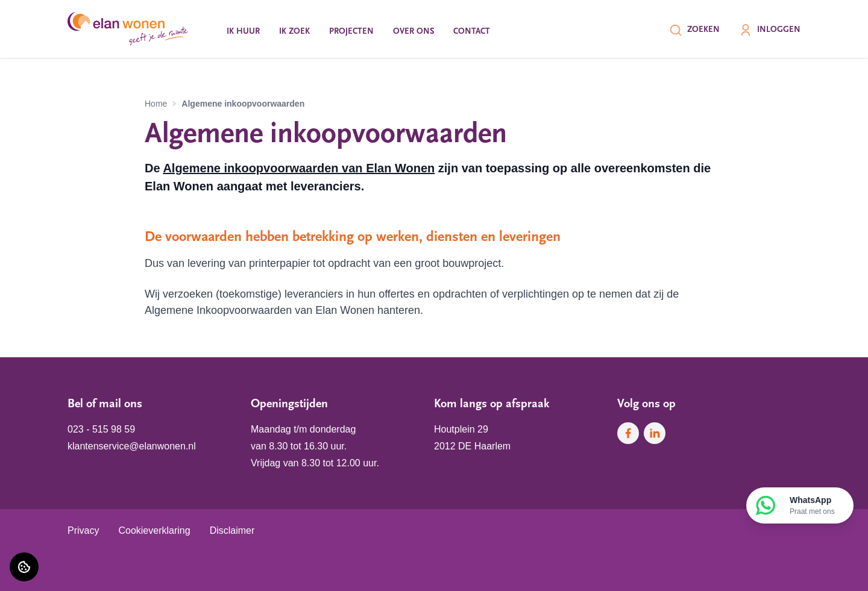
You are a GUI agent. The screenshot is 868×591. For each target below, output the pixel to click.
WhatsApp (812, 506)
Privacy (83, 530)
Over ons (414, 32)
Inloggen (770, 30)
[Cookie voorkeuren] (24, 567)
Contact (472, 32)
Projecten (351, 32)
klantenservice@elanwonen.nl (132, 446)
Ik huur (243, 32)
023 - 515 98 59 (101, 429)
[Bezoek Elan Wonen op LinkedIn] (655, 433)
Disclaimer (232, 530)
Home (156, 104)
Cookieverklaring (154, 530)
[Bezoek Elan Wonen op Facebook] (628, 433)
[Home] (128, 29)
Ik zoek (294, 32)
